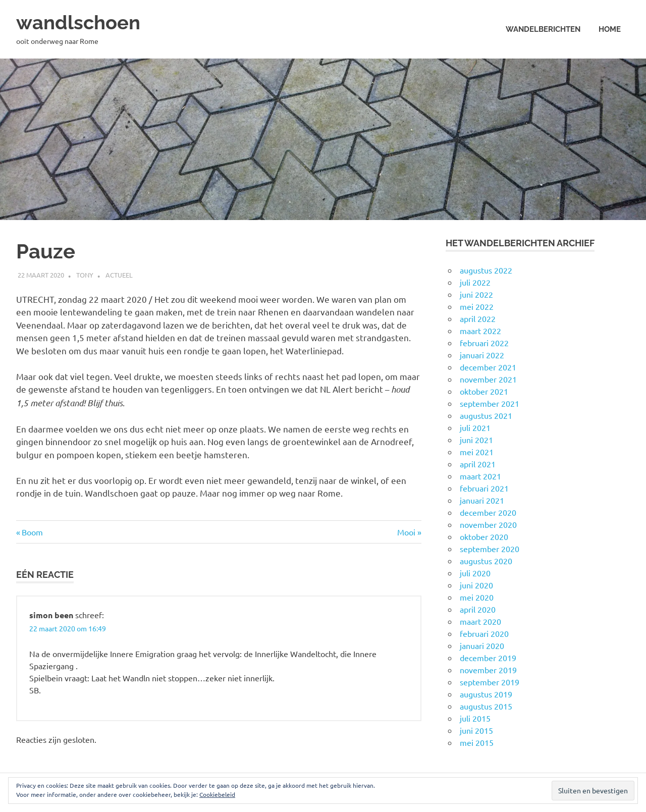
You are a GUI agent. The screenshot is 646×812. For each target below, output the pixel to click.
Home (610, 29)
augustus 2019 (486, 694)
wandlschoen (78, 22)
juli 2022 (475, 282)
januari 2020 (482, 645)
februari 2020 (484, 633)
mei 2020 (477, 597)
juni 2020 (476, 585)
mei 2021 (477, 452)
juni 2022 (476, 294)
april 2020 (478, 609)
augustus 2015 (486, 706)
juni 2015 (476, 730)
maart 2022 (480, 331)
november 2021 (488, 379)
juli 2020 (475, 573)
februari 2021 (484, 488)
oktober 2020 (484, 536)
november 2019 (488, 670)
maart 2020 (480, 621)
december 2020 (488, 512)
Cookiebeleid (217, 794)
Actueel (119, 274)
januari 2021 (482, 500)
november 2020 (488, 524)
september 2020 (490, 549)
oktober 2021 (484, 391)
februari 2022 (484, 343)
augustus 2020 (486, 561)
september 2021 (490, 403)
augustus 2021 (486, 415)
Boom (32, 531)
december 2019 (488, 658)
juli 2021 (475, 427)
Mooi (409, 531)
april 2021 (478, 464)
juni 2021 (476, 440)
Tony (85, 274)
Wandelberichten (543, 29)
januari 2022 (482, 355)
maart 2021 (480, 476)
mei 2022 (477, 306)
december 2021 (488, 367)
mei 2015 (477, 742)
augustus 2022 (486, 270)
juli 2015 (475, 718)
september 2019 (490, 682)
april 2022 (478, 318)
